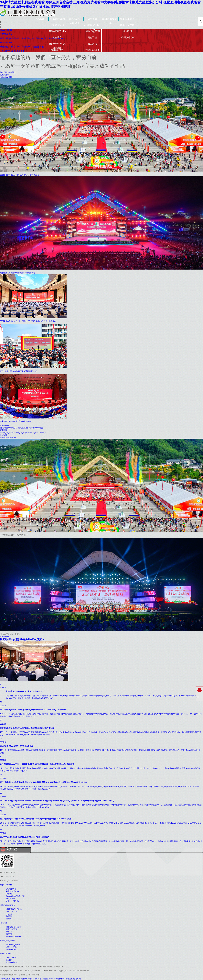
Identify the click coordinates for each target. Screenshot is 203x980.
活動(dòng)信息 (11, 947)
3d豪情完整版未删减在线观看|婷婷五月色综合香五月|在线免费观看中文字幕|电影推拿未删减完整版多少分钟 (41, 979)
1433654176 (9, 876)
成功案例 (92, 19)
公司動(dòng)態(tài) (13, 945)
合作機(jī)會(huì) (127, 37)
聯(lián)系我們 (127, 19)
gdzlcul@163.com (13, 881)
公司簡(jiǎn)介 (57, 25)
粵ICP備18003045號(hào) (79, 971)
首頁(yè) (40, 19)
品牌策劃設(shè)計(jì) (92, 27)
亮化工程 (92, 37)
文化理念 (9, 894)
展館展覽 (92, 44)
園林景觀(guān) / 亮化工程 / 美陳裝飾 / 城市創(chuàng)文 (21, 428)
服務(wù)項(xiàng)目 (75, 20)
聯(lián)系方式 (127, 25)
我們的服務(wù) (6, 43)
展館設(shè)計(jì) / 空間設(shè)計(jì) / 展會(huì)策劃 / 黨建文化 (23, 433)
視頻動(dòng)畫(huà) (92, 51)
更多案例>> (4, 75)
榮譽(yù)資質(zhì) (57, 31)
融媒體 (8, 919)
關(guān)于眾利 (57, 19)
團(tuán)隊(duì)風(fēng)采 (57, 45)
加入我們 (127, 31)
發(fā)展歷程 (57, 50)
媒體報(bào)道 (11, 949)
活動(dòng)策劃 (92, 31)
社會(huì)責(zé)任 (12, 901)
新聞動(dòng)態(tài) (110, 20)
